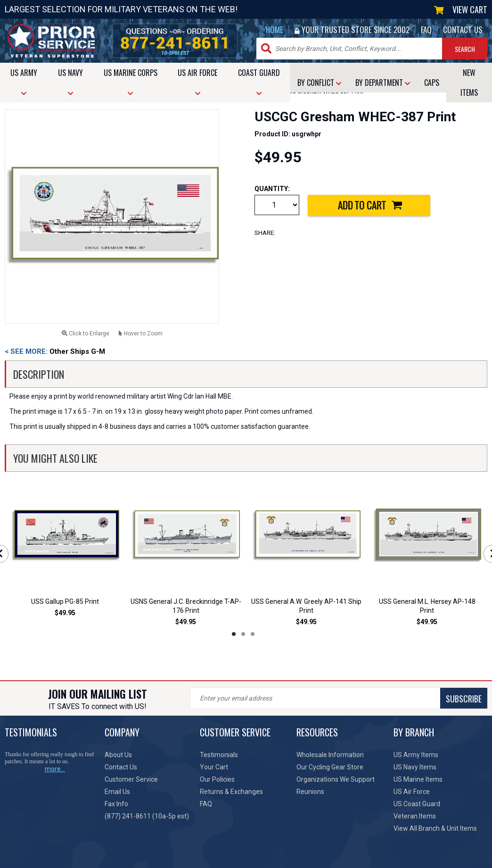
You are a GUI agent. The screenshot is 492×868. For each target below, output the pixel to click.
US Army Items (416, 755)
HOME (275, 29)
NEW (469, 83)
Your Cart (214, 767)
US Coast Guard (417, 804)
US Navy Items (415, 767)
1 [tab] (234, 634)
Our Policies (217, 779)
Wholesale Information (330, 755)
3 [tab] (253, 634)
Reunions (310, 792)
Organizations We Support (336, 779)
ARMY (24, 82)
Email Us (117, 792)
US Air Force (412, 792)
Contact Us (121, 767)
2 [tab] (243, 634)
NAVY (70, 82)
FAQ (426, 29)
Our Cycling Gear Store (330, 767)
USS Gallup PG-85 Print (65, 601)
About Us (118, 755)
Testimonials (219, 755)
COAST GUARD (259, 82)
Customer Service (131, 779)
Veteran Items (415, 816)
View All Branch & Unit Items (435, 828)
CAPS (432, 83)
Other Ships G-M (55, 351)
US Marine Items (418, 779)
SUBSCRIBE (464, 699)
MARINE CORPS (131, 82)
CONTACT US (463, 29)
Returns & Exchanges (231, 792)
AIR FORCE (197, 82)
